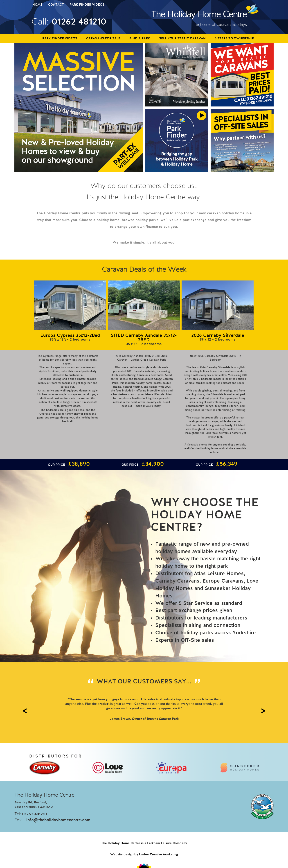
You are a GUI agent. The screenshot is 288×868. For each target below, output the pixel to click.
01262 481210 (79, 22)
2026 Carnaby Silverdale (218, 336)
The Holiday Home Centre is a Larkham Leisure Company (144, 843)
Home (37, 5)
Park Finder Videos (87, 5)
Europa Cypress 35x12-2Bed (70, 336)
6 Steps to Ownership (234, 38)
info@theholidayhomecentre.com (58, 820)
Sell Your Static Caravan (182, 38)
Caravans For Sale (103, 38)
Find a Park (140, 38)
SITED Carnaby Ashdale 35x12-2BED (144, 338)
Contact (56, 5)
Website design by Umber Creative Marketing (144, 854)
